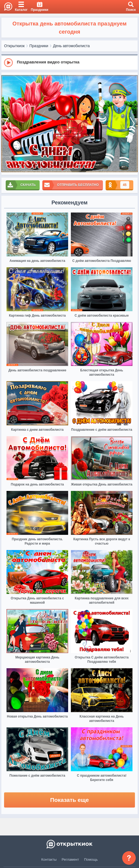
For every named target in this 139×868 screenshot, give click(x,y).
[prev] (7, 124)
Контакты (49, 859)
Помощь (91, 859)
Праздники (39, 46)
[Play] (8, 63)
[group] (69, 62)
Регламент (70, 859)
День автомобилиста (71, 46)
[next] (132, 124)
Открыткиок (14, 46)
